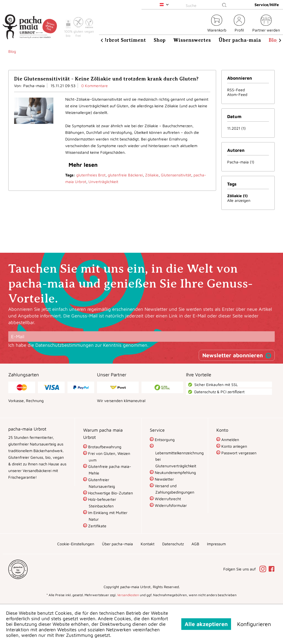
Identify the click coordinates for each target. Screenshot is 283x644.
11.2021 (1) (236, 128)
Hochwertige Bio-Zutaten (110, 493)
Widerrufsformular (170, 505)
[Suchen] (224, 5)
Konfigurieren (254, 624)
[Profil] (239, 24)
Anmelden (230, 440)
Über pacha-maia (117, 544)
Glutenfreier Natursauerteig (101, 483)
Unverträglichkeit (103, 182)
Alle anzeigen (239, 200)
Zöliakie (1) (237, 196)
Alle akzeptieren (206, 624)
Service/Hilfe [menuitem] (267, 5)
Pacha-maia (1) (241, 162)
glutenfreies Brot (91, 175)
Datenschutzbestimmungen (65, 345)
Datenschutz (173, 544)
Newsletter (164, 479)
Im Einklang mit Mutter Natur (107, 516)
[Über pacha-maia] (240, 40)
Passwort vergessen (238, 453)
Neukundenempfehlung (175, 472)
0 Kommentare (95, 86)
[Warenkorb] (217, 24)
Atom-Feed (237, 94)
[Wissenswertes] (192, 40)
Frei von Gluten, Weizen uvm (109, 457)
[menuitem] (207, 5)
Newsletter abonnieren (233, 355)
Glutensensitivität (176, 175)
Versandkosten (128, 595)
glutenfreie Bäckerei (125, 175)
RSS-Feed (236, 90)
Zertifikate (97, 526)
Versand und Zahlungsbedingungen (174, 489)
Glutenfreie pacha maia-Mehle (109, 470)
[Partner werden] (266, 24)
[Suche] (207, 5)
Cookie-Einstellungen (76, 544)
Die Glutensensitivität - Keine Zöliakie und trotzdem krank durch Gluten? (106, 79)
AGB (195, 544)
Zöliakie (152, 175)
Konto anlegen (234, 446)
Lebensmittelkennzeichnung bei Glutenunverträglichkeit (177, 459)
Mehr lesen (83, 165)
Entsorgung (164, 440)
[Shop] (160, 40)
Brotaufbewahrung (104, 447)
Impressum (216, 544)
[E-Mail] (141, 337)
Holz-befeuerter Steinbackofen (102, 503)
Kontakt (148, 544)
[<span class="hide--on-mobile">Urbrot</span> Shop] (200, 24)
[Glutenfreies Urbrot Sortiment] (108, 40)
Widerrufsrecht (167, 499)
